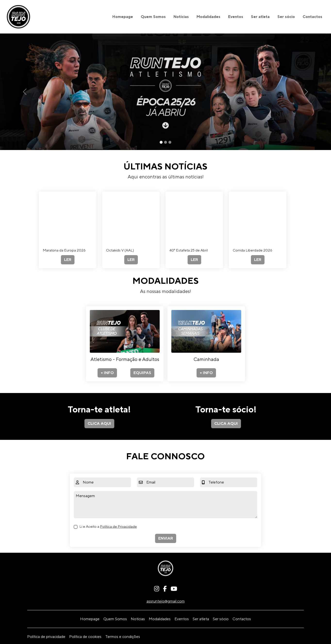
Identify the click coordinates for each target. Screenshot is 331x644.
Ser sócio (286, 17)
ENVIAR (166, 538)
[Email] (169, 482)
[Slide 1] (161, 142)
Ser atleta (260, 17)
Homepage (123, 17)
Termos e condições (123, 637)
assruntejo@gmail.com (166, 601)
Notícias (181, 17)
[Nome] (106, 482)
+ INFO (107, 373)
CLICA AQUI (99, 424)
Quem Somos (153, 17)
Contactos (312, 17)
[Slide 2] (165, 142)
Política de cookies (85, 637)
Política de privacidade (46, 637)
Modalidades (208, 17)
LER (68, 260)
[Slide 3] (170, 142)
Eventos (236, 17)
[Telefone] (232, 482)
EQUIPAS (142, 373)
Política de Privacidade (118, 527)
